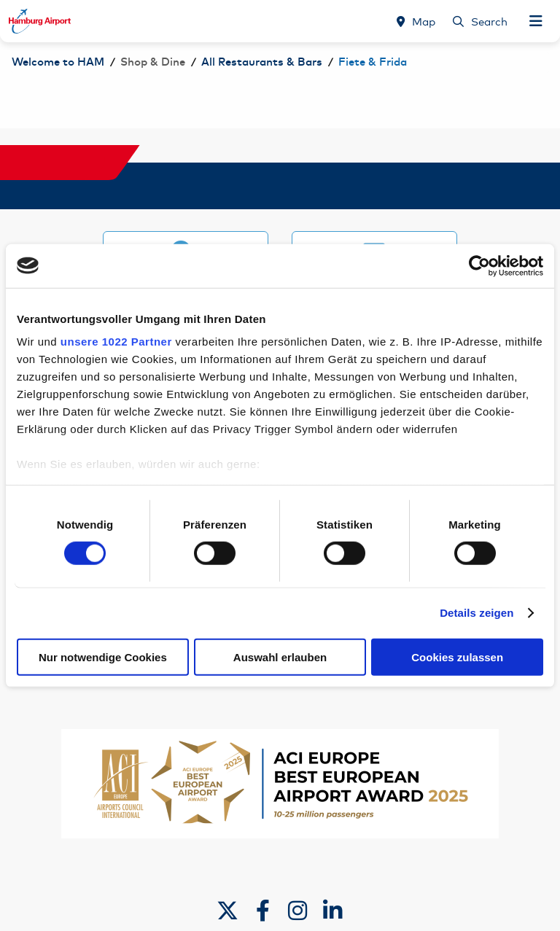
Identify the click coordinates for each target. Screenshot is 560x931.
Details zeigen (477, 613)
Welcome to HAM (58, 62)
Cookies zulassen (457, 657)
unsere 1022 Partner (116, 342)
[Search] (480, 21)
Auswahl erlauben (280, 657)
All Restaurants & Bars (262, 62)
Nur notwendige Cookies (103, 657)
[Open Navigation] (536, 21)
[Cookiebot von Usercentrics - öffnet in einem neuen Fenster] (479, 265)
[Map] (416, 21)
